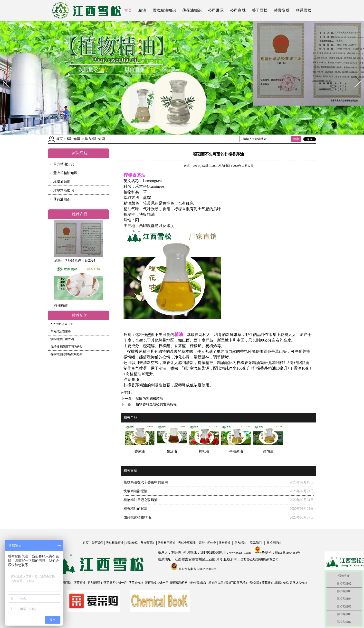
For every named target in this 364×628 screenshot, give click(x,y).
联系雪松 (304, 10)
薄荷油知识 (192, 10)
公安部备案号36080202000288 (197, 569)
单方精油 (240, 543)
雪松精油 (225, 543)
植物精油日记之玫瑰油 (141, 500)
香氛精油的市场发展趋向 (67, 354)
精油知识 (73, 139)
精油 (142, 10)
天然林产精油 (167, 543)
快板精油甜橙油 (135, 491)
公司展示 (216, 10)
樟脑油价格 (282, 583)
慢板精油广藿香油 (62, 339)
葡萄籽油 (268, 583)
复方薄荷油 (148, 543)
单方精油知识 (64, 164)
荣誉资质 (282, 10)
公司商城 (238, 10)
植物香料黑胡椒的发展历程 (156, 404)
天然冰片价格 (298, 583)
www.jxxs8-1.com (205, 166)
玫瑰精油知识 (64, 191)
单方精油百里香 (61, 332)
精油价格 (132, 543)
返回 (310, 139)
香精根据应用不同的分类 (67, 347)
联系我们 (256, 543)
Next (355, 74)
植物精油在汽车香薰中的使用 (146, 482)
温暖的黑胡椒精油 (149, 399)
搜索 (296, 139)
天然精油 (255, 583)
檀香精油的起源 (135, 509)
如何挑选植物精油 (137, 517)
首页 (128, 10)
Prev (3, 74)
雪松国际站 (274, 543)
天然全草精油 (187, 543)
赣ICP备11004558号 (287, 553)
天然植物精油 (115, 543)
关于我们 (97, 543)
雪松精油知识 (164, 10)
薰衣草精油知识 (65, 173)
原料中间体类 (207, 543)
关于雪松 (260, 10)
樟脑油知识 (62, 182)
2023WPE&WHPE (62, 324)
